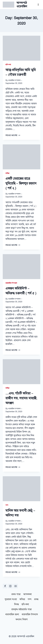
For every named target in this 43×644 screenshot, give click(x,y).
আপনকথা (27, 594)
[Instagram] (10, 586)
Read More (13, 135)
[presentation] (21, 48)
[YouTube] (16, 586)
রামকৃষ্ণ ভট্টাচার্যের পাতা (21, 609)
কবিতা (7, 173)
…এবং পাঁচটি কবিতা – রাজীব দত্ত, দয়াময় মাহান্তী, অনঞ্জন (21, 398)
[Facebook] (5, 586)
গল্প (7, 505)
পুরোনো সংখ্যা (11, 599)
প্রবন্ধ (36, 599)
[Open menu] (38, 5)
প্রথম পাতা (16, 594)
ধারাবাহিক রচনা (12, 614)
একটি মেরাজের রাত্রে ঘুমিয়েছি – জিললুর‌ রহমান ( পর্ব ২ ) (21, 183)
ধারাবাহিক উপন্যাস (11, 283)
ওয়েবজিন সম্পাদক (14, 80)
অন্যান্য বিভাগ (22, 619)
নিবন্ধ (17, 604)
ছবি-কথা (8, 65)
